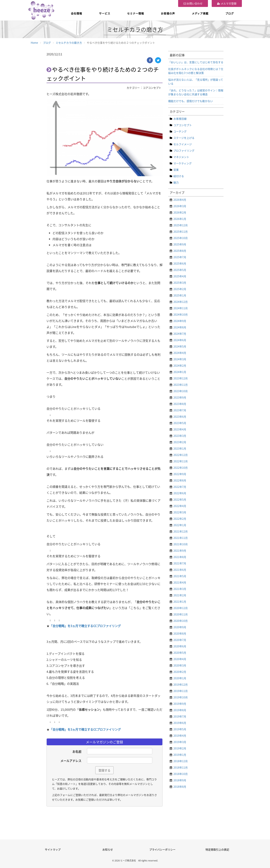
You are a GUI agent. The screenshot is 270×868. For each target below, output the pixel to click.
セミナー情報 (136, 13)
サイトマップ (53, 849)
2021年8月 (180, 557)
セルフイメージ (183, 144)
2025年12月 (181, 225)
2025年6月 (180, 263)
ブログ (230, 13)
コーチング (180, 131)
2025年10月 (181, 238)
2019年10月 (181, 697)
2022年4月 (180, 506)
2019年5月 (180, 729)
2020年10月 (181, 621)
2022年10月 (181, 468)
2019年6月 (180, 723)
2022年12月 (181, 455)
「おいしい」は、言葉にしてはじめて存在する (196, 62)
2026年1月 (180, 219)
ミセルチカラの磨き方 (69, 43)
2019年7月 (180, 716)
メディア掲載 (200, 13)
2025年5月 (180, 270)
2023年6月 (180, 417)
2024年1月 (180, 372)
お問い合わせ (193, 3)
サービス (105, 13)
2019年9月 (180, 704)
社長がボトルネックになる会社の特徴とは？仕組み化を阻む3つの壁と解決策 (196, 71)
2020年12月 (181, 608)
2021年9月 (180, 551)
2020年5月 (180, 653)
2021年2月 (180, 595)
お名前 (77, 751)
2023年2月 (180, 442)
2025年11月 (181, 232)
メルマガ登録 (227, 3)
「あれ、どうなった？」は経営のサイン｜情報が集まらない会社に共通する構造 (196, 92)
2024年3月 (180, 359)
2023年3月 (180, 436)
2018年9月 (180, 780)
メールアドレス (71, 761)
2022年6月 (180, 493)
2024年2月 (180, 366)
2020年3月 (180, 665)
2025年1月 (180, 295)
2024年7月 (180, 334)
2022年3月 (180, 512)
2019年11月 (181, 691)
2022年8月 (180, 480)
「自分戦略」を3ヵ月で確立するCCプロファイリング (85, 626)
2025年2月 (180, 289)
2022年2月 (180, 519)
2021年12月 (181, 531)
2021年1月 (180, 602)
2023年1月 (180, 448)
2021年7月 (180, 563)
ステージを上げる (184, 138)
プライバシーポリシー (162, 849)
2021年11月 (181, 538)
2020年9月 (180, 627)
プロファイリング (184, 150)
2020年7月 (180, 640)
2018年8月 (180, 787)
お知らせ (108, 849)
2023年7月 (180, 410)
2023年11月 (181, 385)
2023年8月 (180, 404)
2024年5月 (180, 346)
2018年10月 (181, 774)
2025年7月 (180, 257)
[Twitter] (158, 60)
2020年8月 (180, 633)
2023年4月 (180, 429)
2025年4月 (180, 276)
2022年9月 (180, 474)
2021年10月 (181, 544)
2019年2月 (180, 748)
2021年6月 (180, 570)
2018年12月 (181, 761)
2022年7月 (180, 487)
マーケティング (183, 163)
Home (34, 43)
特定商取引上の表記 (217, 849)
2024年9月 (180, 321)
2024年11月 (181, 308)
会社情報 (76, 13)
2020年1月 (180, 678)
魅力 (176, 182)
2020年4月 (180, 659)
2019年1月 (180, 755)
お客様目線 (180, 119)
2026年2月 (180, 212)
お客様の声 (168, 13)
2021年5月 (180, 576)
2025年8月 (180, 251)
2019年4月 (180, 736)
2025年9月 (180, 244)
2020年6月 (180, 646)
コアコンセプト (183, 125)
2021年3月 (180, 589)
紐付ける (179, 176)
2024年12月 (181, 302)
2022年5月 (180, 499)
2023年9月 (180, 397)
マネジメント (181, 157)
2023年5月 (180, 423)
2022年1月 (180, 525)
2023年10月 (181, 391)
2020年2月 (180, 672)
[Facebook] (150, 60)
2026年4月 (180, 200)
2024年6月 (180, 340)
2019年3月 (180, 742)
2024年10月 (181, 314)
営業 (176, 170)
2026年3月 (180, 206)
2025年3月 (180, 283)
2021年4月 (180, 582)
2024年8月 (180, 327)
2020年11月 (181, 614)
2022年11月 (181, 461)
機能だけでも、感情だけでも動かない (190, 101)
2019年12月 (181, 684)
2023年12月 (181, 378)
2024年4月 (180, 353)
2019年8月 (180, 710)
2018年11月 (181, 767)
